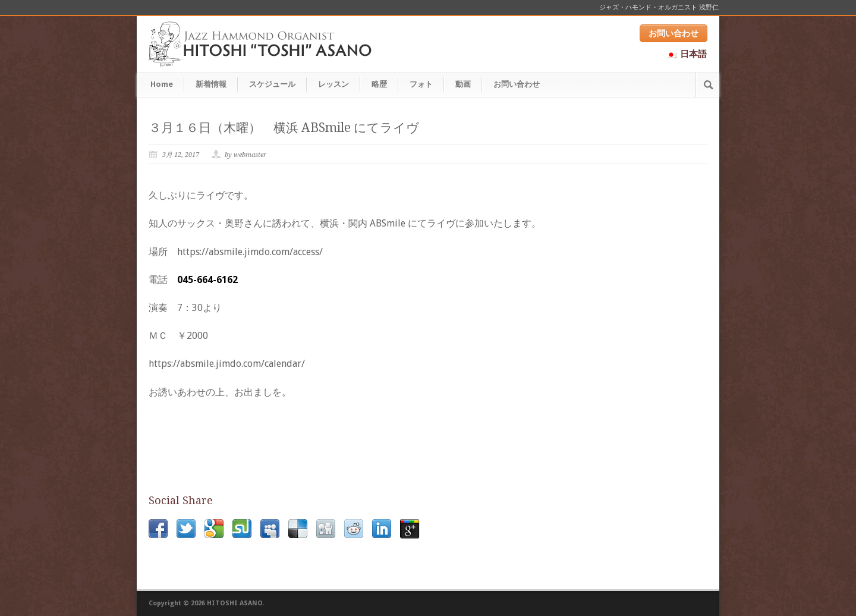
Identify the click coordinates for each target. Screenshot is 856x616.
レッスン (333, 84)
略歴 (379, 84)
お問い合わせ (674, 33)
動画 (463, 84)
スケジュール (272, 84)
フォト (421, 84)
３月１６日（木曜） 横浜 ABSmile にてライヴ (284, 128)
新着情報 (211, 84)
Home (162, 84)
